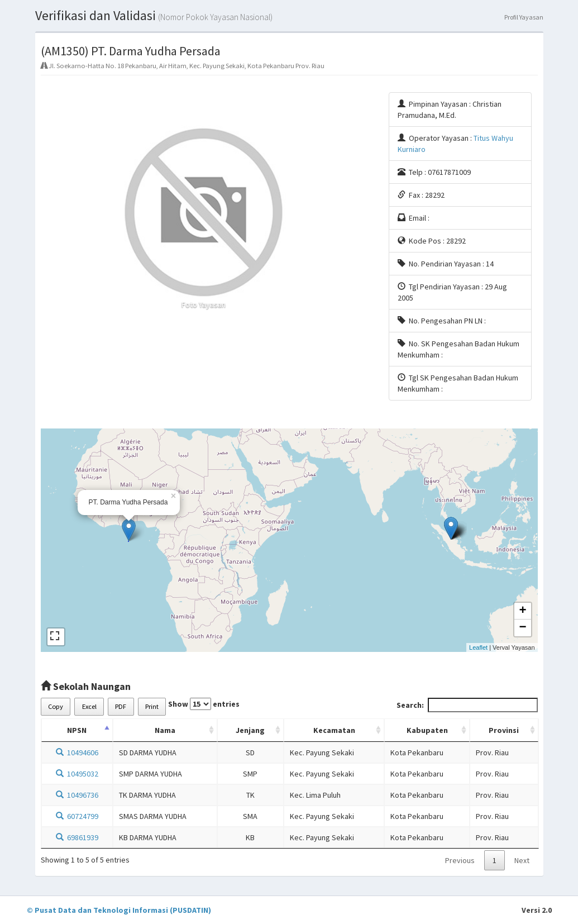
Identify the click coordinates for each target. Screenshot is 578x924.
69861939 (77, 837)
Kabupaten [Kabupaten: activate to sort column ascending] (427, 730)
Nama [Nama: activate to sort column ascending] (165, 730)
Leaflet (478, 647)
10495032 (77, 774)
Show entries (204, 704)
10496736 (77, 795)
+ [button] (522, 611)
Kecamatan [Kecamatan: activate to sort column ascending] (334, 730)
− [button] (522, 628)
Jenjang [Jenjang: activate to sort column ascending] (250, 730)
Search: (467, 705)
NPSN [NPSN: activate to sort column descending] (77, 730)
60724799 (77, 816)
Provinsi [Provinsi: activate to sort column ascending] (504, 730)
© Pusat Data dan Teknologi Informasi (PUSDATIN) (119, 910)
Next (522, 860)
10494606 (77, 752)
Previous (460, 860)
